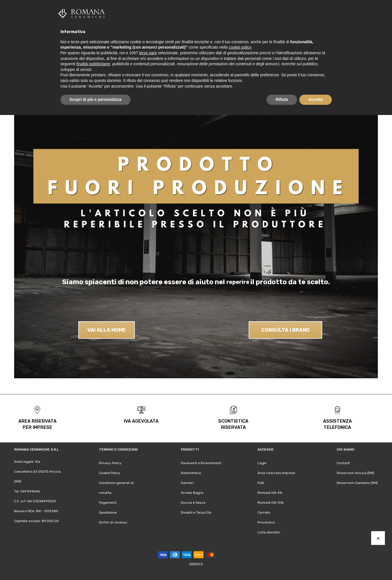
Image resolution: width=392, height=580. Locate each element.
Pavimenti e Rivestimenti (201, 463)
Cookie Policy (110, 473)
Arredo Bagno (192, 493)
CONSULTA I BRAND (285, 330)
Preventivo (266, 522)
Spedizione (108, 512)
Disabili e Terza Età (196, 512)
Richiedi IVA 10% (270, 503)
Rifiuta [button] (282, 99)
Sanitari (187, 483)
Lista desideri (269, 532)
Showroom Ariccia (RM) (355, 473)
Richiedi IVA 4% (270, 493)
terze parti (148, 53)
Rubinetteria (191, 473)
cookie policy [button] (240, 47)
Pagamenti (108, 503)
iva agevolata (141, 421)
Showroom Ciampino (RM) (357, 483)
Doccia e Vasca (193, 503)
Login (262, 463)
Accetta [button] (316, 99)
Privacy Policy (110, 463)
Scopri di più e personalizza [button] (96, 99)
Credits (196, 564)
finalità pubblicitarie (93, 64)
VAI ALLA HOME (107, 330)
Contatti (343, 463)
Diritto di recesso (113, 522)
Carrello (264, 512)
